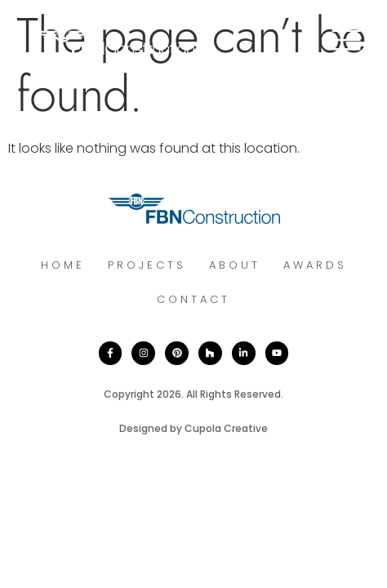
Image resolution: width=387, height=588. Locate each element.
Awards (315, 265)
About (235, 265)
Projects (147, 265)
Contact (193, 299)
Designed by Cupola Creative (193, 428)
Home (63, 265)
